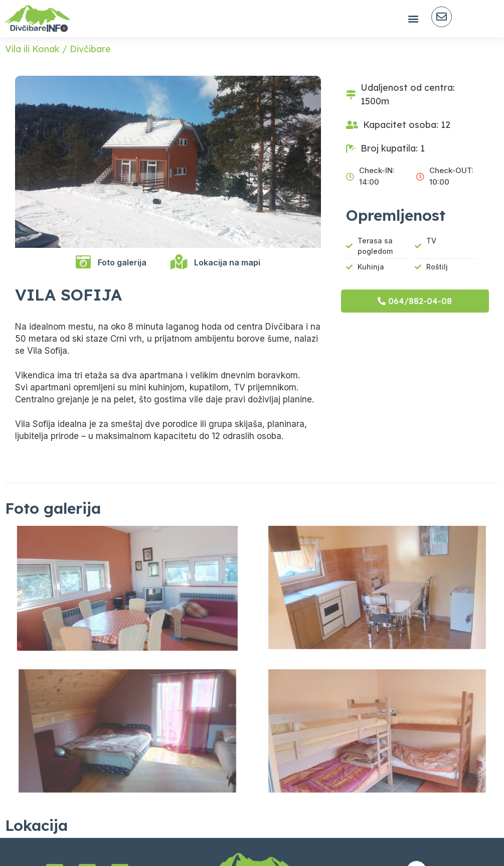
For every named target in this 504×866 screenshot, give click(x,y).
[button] (413, 19)
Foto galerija (122, 262)
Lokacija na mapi (227, 262)
